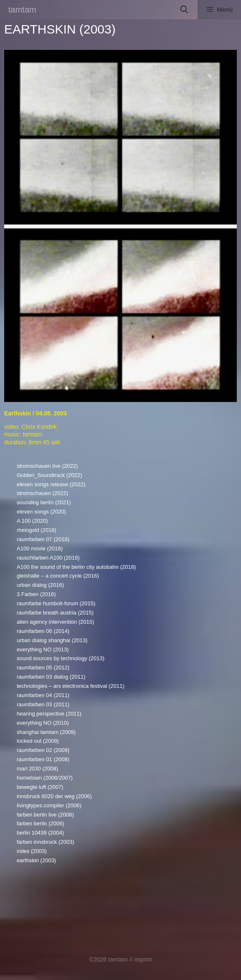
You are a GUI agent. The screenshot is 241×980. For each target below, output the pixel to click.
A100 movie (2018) (40, 548)
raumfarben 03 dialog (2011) (51, 677)
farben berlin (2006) (40, 823)
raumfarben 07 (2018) (43, 539)
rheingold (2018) (37, 530)
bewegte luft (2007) (40, 787)
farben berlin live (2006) (45, 815)
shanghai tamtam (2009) (46, 732)
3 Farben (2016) (36, 594)
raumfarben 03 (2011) (43, 704)
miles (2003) (32, 851)
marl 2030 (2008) (37, 769)
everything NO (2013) (43, 649)
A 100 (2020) (32, 521)
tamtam (22, 10)
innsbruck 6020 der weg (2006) (54, 796)
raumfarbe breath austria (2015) (55, 613)
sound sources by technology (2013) (61, 658)
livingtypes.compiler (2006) (49, 805)
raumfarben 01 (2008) (43, 759)
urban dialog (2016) (40, 585)
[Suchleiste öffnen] (184, 10)
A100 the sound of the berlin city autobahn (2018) (76, 567)
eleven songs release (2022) (51, 484)
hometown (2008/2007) (45, 778)
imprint (143, 959)
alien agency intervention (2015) (55, 622)
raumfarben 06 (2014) (43, 631)
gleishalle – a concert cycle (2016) (58, 576)
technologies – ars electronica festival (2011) (71, 686)
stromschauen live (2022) (47, 466)
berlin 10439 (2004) (40, 833)
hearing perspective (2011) (49, 714)
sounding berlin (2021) (44, 502)
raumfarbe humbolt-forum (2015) (56, 603)
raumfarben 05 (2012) (43, 668)
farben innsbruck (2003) (45, 842)
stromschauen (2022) (42, 493)
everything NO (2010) (43, 723)
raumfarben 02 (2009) (43, 750)
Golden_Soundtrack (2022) (49, 475)
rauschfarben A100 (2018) (48, 558)
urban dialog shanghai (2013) (52, 640)
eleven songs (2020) (41, 512)
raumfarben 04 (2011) (43, 695)
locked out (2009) (38, 741)
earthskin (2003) (36, 860)
